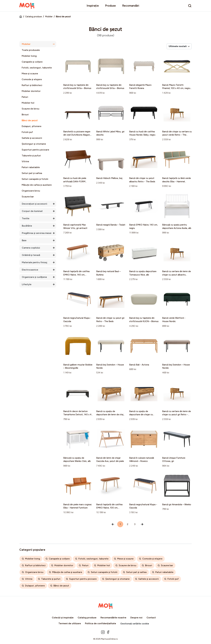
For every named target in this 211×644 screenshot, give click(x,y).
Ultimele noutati (179, 46)
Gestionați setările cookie (135, 624)
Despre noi (136, 618)
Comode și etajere (32, 79)
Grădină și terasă (31, 255)
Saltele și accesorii (32, 138)
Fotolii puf (27, 132)
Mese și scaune (30, 73)
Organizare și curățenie (34, 277)
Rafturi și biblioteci (32, 85)
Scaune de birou (30, 109)
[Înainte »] (142, 524)
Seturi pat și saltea (32, 173)
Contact (151, 618)
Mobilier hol (28, 103)
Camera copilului (31, 248)
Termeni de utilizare (70, 623)
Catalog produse (33, 17)
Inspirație (93, 6)
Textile (26, 218)
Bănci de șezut (30, 120)
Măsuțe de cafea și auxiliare (37, 185)
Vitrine (25, 161)
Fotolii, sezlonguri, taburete (37, 68)
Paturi (25, 97)
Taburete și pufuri (31, 156)
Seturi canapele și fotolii (35, 179)
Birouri (25, 115)
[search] (190, 6)
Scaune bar (28, 197)
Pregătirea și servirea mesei (37, 233)
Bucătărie (27, 226)
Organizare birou (31, 191)
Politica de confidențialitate (101, 623)
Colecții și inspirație (63, 618)
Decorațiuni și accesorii (35, 204)
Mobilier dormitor (31, 91)
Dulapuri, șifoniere (32, 126)
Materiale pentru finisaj (35, 262)
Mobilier (49, 17)
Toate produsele (31, 50)
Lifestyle (27, 284)
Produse (110, 6)
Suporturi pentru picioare (35, 150)
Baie (24, 240)
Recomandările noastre (113, 618)
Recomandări (131, 6)
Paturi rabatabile (31, 167)
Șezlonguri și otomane (34, 144)
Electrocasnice (30, 270)
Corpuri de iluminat (32, 211)
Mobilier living (29, 56)
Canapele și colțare (32, 62)
